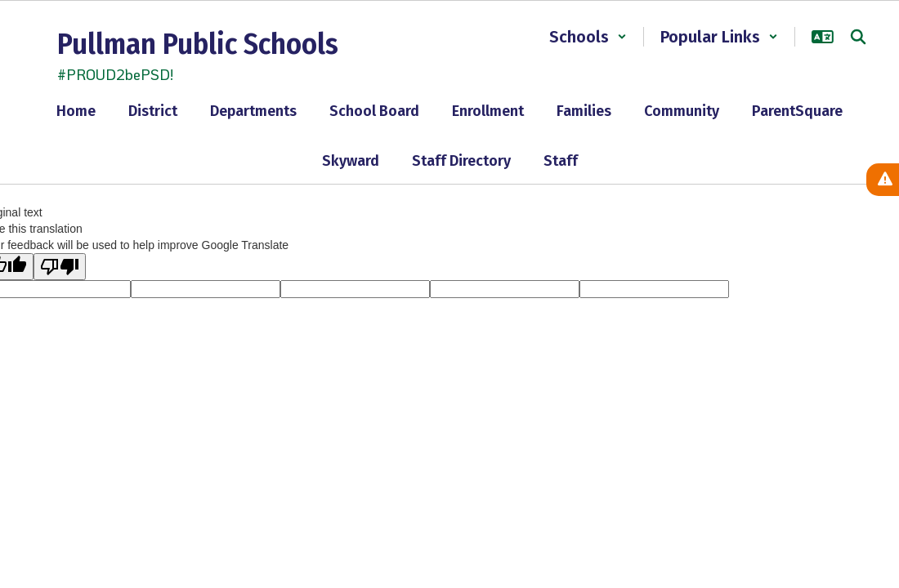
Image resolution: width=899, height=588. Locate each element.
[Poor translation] (60, 267)
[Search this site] (858, 37)
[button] (588, 37)
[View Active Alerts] (883, 180)
